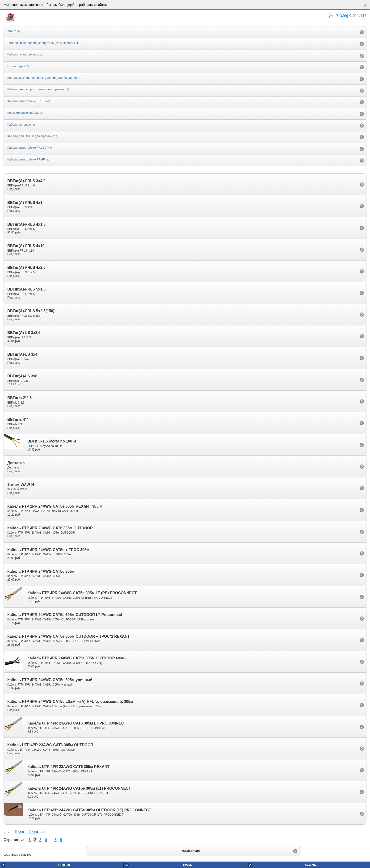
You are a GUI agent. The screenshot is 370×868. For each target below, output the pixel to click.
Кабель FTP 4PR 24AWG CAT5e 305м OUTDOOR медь (76, 658)
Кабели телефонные (25, 54)
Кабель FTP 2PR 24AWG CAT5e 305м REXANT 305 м (55, 506)
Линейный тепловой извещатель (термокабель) (44, 43)
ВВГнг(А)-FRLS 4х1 (25, 203)
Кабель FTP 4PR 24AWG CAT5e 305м (41, 571)
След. (34, 832)
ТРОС (14, 31)
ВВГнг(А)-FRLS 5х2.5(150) (31, 311)
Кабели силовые (22, 124)
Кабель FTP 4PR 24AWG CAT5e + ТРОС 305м (48, 550)
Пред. (20, 832)
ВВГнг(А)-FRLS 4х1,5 (26, 224)
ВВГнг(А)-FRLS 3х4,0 (26, 181)
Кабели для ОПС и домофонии (32, 136)
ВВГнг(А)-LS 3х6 (22, 376)
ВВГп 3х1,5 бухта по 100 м (52, 441)
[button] (193, 851)
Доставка (16, 463)
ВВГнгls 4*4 (18, 419)
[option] (185, 32)
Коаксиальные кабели (26, 113)
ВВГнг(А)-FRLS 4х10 (26, 246)
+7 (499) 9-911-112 (350, 16)
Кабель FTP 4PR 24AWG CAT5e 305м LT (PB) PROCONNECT (82, 593)
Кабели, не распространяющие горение (38, 89)
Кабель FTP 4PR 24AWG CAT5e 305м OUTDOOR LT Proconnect (65, 615)
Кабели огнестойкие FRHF (29, 159)
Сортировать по (17, 854)
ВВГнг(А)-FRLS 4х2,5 (26, 268)
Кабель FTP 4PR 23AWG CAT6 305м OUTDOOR (50, 528)
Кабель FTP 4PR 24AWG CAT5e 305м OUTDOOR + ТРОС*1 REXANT (69, 636)
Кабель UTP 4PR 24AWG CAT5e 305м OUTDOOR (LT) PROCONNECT (89, 810)
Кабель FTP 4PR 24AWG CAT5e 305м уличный (50, 680)
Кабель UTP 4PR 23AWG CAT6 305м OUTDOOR (50, 745)
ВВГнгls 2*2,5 (19, 398)
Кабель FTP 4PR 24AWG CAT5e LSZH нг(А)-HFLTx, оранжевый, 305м (70, 702)
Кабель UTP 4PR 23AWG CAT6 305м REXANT (68, 767)
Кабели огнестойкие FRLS (29, 101)
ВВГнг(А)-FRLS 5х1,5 (26, 289)
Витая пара (18, 66)
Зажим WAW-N (21, 485)
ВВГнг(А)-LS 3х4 (22, 354)
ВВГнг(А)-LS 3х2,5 (24, 333)
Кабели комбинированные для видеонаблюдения (45, 78)
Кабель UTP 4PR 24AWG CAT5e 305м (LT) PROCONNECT (79, 788)
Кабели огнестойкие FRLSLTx (30, 148)
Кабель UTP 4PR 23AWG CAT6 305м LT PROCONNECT (77, 723)
